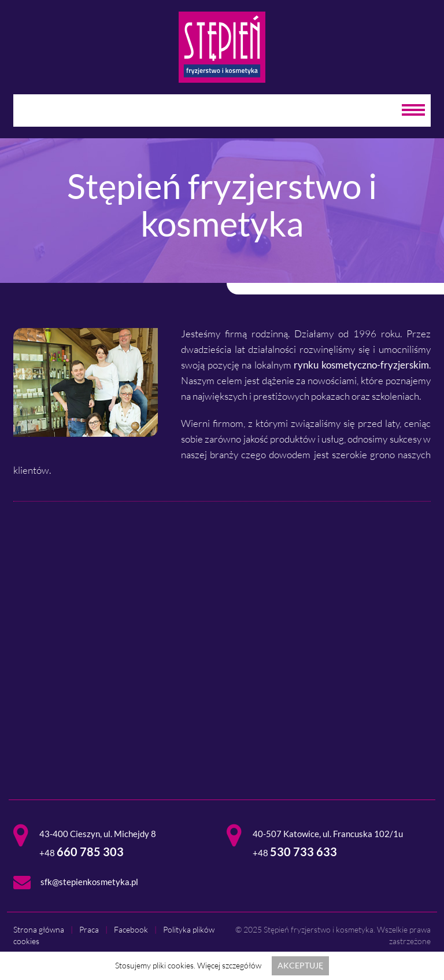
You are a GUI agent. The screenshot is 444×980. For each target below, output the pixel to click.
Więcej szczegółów (229, 965)
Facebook (131, 929)
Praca (89, 929)
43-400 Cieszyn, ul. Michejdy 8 (98, 834)
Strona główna (39, 929)
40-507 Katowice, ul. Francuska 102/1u (328, 834)
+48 (82, 853)
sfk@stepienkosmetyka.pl (89, 882)
